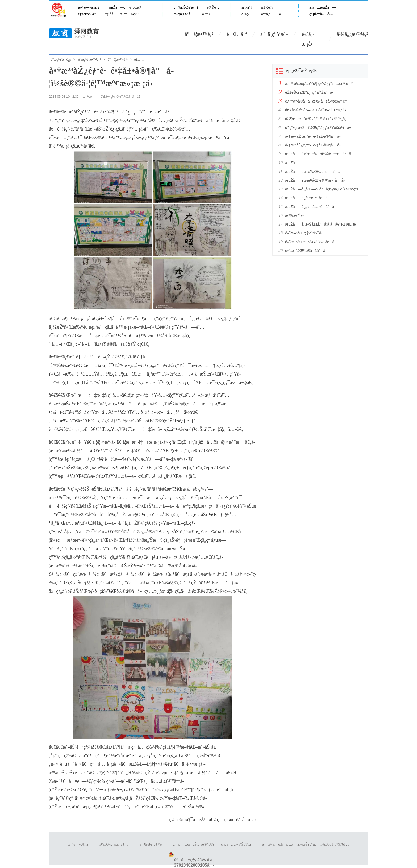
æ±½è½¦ (267, 7)
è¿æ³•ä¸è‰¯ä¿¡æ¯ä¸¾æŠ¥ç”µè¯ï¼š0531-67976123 (306, 844)
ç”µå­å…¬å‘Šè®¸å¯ (238, 844)
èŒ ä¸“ (237, 34)
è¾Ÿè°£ (213, 7)
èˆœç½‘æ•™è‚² (89, 60)
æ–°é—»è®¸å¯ (80, 844)
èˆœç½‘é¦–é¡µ (61, 60)
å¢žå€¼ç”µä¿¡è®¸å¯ (116, 844)
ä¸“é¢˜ (207, 14)
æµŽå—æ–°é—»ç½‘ (122, 14)
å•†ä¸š (266, 14)
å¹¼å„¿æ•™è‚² (352, 34)
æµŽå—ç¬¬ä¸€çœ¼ (125, 7)
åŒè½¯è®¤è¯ (153, 844)
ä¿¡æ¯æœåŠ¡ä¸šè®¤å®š (194, 844)
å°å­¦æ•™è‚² (199, 34)
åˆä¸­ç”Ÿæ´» (274, 34)
